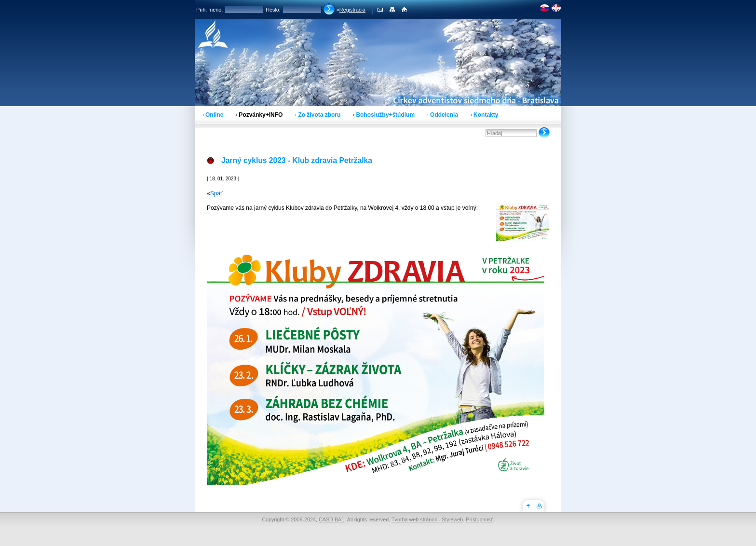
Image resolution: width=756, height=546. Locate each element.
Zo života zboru (319, 115)
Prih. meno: (209, 10)
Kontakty (486, 115)
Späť (216, 193)
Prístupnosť (479, 519)
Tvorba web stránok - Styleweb (427, 519)
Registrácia (352, 10)
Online (214, 115)
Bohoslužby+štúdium (385, 115)
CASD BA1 (331, 519)
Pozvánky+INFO (261, 115)
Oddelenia (444, 115)
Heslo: (273, 10)
